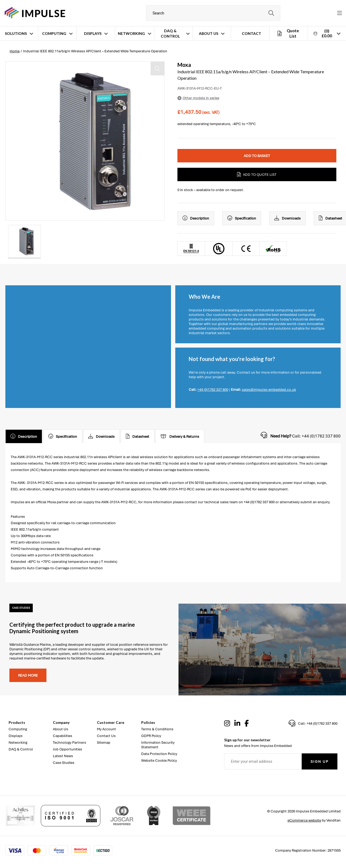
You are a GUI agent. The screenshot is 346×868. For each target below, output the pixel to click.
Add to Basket (257, 156)
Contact (252, 33)
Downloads (287, 218)
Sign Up (320, 762)
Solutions (16, 33)
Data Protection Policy (159, 754)
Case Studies (64, 763)
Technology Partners (70, 743)
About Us (209, 33)
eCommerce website (304, 820)
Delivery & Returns (180, 436)
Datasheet (138, 436)
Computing (54, 33)
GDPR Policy (151, 736)
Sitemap (104, 743)
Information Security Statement (158, 745)
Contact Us (106, 736)
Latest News (63, 756)
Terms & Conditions (157, 729)
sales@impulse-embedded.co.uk (269, 390)
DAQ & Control (170, 33)
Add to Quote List (257, 174)
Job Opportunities (68, 749)
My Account (106, 729)
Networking (131, 33)
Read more (28, 675)
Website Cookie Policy (159, 761)
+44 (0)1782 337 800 (213, 390)
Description (196, 218)
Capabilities (63, 736)
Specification (242, 218)
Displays (93, 33)
